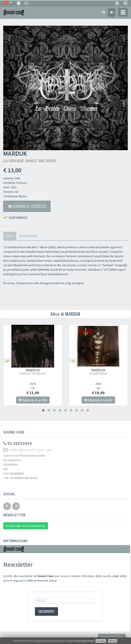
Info (10, 236)
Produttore (29, 236)
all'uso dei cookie (84, 641)
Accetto (101, 641)
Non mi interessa (112, 637)
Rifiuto (113, 641)
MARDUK (36, 371)
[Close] (126, 548)
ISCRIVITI (46, 612)
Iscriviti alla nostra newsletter (26, 526)
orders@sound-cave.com (28, 450)
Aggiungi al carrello (27, 206)
